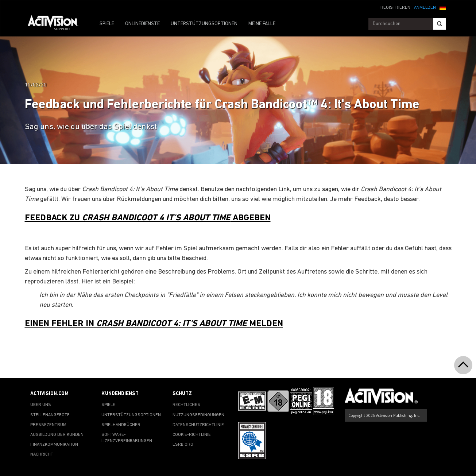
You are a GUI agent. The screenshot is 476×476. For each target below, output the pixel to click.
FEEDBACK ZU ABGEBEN (148, 218)
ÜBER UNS (41, 405)
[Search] (440, 24)
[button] (443, 7)
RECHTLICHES (186, 405)
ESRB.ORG (183, 445)
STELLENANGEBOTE (50, 415)
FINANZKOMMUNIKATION (54, 445)
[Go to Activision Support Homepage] (57, 24)
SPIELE (107, 24)
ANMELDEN (425, 8)
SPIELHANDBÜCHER (121, 425)
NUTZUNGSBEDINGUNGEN (198, 415)
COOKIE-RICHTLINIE (192, 435)
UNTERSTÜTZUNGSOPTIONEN (204, 24)
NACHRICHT (42, 454)
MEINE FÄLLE (262, 24)
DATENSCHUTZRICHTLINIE (198, 425)
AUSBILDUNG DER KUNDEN (57, 435)
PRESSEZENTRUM (48, 425)
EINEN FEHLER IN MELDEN (154, 324)
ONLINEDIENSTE (142, 24)
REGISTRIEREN (395, 8)
